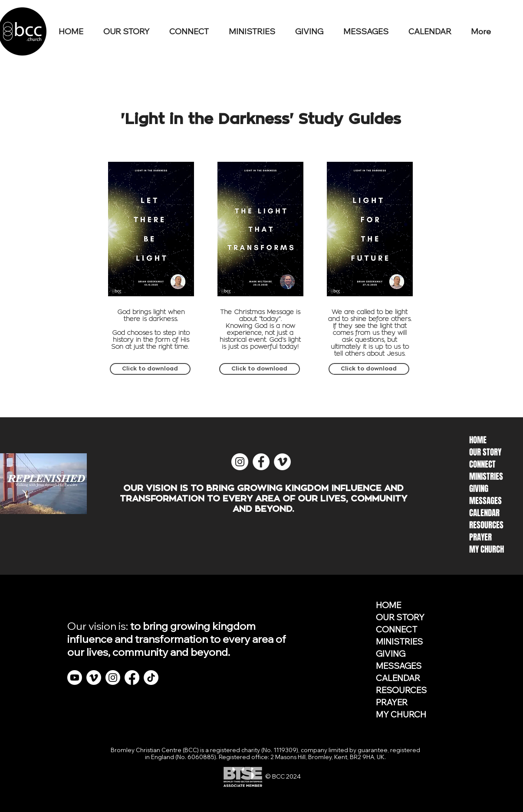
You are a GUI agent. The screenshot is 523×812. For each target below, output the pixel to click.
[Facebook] (132, 678)
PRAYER (392, 702)
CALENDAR (398, 678)
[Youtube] (75, 678)
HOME (388, 605)
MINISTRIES (399, 642)
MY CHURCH (401, 714)
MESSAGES (399, 666)
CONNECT (396, 629)
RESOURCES (401, 690)
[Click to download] (150, 369)
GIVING (391, 654)
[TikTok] (151, 678)
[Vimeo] (94, 678)
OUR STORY (400, 617)
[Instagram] (113, 678)
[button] (192, 32)
